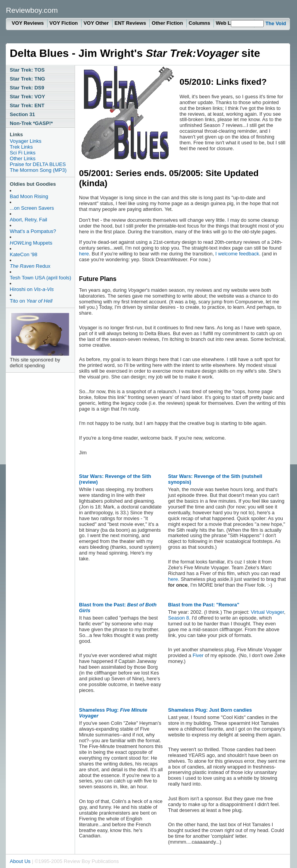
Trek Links (21, 147)
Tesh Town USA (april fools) (40, 278)
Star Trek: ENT (27, 105)
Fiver (198, 655)
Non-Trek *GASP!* (31, 123)
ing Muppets (31, 243)
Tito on (31, 301)
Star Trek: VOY (27, 97)
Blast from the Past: (118, 608)
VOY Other (97, 23)
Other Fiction (168, 23)
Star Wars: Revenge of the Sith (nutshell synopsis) (215, 479)
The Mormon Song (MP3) (38, 170)
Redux (30, 266)
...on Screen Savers (32, 208)
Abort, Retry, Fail (28, 220)
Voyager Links (26, 141)
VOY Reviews (28, 23)
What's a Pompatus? (33, 231)
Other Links (22, 158)
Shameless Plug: (113, 713)
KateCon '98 (23, 254)
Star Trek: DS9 (27, 88)
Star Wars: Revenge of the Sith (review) (115, 479)
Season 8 (179, 618)
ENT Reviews (131, 23)
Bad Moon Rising (29, 196)
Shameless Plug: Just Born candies (210, 710)
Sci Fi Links (22, 153)
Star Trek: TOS (27, 70)
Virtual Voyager (267, 612)
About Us (20, 861)
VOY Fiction (64, 23)
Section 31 (22, 114)
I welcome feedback (237, 254)
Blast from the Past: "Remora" (204, 605)
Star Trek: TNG (27, 79)
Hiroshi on (32, 289)
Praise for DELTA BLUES (38, 164)
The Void (276, 23)
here (84, 254)
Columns (200, 23)
